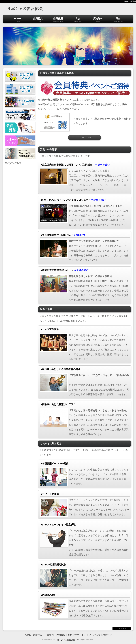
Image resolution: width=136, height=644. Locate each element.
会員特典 (38, 20)
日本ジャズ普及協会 (130, 1)
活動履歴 (61, 635)
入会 (78, 20)
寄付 (118, 20)
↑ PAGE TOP (122, 628)
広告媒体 (98, 20)
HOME (18, 20)
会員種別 (58, 20)
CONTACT (16, 163)
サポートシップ (83, 635)
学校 (7, 163)
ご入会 (97, 635)
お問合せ (107, 635)
